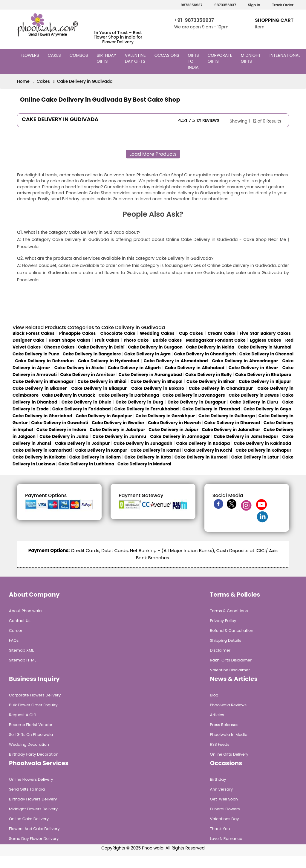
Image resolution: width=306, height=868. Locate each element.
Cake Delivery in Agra (147, 354)
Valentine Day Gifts (136, 58)
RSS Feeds (220, 744)
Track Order (282, 5)
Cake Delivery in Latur (255, 457)
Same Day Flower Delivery (34, 839)
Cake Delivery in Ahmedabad (176, 361)
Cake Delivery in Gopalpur (104, 416)
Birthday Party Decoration (34, 754)
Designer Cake (28, 340)
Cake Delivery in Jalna (64, 436)
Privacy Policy (223, 621)
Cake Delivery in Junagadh (143, 443)
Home (23, 81)
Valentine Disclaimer (230, 670)
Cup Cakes (191, 333)
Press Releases (224, 725)
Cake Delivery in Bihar (211, 381)
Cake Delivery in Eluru (254, 402)
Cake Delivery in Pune (36, 354)
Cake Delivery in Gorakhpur (165, 416)
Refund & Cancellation (232, 631)
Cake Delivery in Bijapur (265, 381)
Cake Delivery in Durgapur (197, 402)
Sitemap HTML (23, 660)
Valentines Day (225, 819)
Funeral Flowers (225, 809)
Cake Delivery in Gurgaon (155, 347)
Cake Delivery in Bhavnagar (43, 381)
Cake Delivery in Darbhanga (129, 395)
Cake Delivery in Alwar (253, 368)
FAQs (14, 640)
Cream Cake (221, 333)
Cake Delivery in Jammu (119, 436)
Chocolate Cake (118, 333)
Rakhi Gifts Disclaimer (231, 660)
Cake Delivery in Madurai (144, 464)
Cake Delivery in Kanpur (101, 450)
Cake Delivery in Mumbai (264, 347)
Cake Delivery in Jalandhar (231, 430)
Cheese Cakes (59, 347)
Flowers (31, 55)
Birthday (218, 779)
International (286, 55)
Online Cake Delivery (29, 819)
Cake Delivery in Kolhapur (263, 450)
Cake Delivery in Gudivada (85, 81)
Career (16, 631)
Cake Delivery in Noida (210, 347)
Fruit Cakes (107, 340)
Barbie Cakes (167, 340)
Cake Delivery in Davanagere (194, 395)
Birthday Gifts (106, 58)
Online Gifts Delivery (229, 754)
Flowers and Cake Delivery (34, 829)
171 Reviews (208, 120)
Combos (80, 55)
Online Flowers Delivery (31, 779)
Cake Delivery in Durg (140, 402)
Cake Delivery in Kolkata (39, 457)
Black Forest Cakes (33, 333)
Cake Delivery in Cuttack (68, 395)
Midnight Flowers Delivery (33, 809)
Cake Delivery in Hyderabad (109, 361)
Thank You (220, 829)
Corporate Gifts (220, 58)
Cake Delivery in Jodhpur (82, 443)
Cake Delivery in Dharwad (232, 423)
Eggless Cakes (266, 340)
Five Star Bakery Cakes (265, 333)
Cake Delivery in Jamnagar (180, 436)
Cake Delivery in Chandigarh (205, 354)
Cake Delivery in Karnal (156, 450)
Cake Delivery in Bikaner (40, 388)
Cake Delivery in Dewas (254, 395)
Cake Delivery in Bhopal (157, 381)
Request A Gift (23, 715)
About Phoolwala (25, 611)
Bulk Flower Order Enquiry (33, 705)
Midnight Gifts (251, 58)
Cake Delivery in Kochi (208, 450)
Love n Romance (226, 839)
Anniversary (222, 789)
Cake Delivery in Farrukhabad (147, 409)
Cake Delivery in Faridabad (82, 409)
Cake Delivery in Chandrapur (221, 388)
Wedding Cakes (157, 333)
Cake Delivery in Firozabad (211, 409)
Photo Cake (136, 340)
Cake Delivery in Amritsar (88, 375)
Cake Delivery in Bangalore (92, 354)
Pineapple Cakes (78, 333)
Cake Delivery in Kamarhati (42, 450)
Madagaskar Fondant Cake (216, 340)
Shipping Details (226, 640)
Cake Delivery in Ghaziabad (42, 416)
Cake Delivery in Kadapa (203, 443)
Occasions (168, 55)
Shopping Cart (274, 20)
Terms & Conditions (229, 611)
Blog (214, 695)
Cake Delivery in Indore (61, 430)
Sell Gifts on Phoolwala (31, 735)
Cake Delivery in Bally (209, 375)
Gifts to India (194, 61)
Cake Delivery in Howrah (174, 423)
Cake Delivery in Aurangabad (150, 375)
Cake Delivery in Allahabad (195, 368)
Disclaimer (220, 650)
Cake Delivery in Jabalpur (117, 430)
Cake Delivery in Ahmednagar (245, 361)
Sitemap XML (21, 650)
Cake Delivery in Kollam (95, 457)
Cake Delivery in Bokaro (158, 388)
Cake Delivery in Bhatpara (263, 375)
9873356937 (191, 5)
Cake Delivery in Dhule (86, 402)
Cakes (55, 55)
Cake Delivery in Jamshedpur (246, 436)
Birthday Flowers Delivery (33, 799)
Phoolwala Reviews (228, 705)
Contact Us (20, 621)
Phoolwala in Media (229, 735)
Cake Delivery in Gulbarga (227, 416)
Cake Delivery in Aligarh (134, 368)
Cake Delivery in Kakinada (262, 443)
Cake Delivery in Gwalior (118, 423)
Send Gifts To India (27, 789)
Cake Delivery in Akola (79, 368)
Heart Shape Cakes (69, 340)
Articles (217, 715)
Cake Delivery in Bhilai (102, 381)
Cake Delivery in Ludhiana (86, 464)
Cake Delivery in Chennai (266, 354)
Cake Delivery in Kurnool (201, 457)
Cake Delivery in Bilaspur (99, 388)
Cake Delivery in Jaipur (173, 430)
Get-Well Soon (224, 799)
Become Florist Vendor (31, 725)
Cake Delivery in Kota (147, 457)
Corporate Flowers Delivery (35, 695)
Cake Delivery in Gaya (267, 409)
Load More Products (153, 154)
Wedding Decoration (29, 744)
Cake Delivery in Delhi (101, 347)
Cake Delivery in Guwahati (60, 423)
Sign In (253, 5)
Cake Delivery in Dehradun (44, 361)
